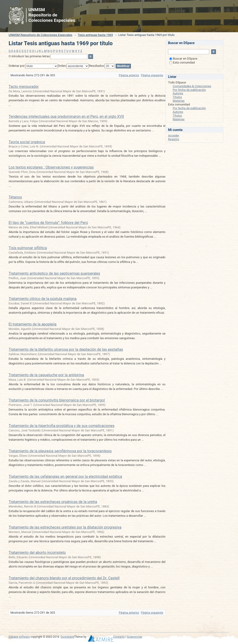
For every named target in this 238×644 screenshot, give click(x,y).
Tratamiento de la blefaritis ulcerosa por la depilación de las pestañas (66, 349)
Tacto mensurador (24, 87)
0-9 (11, 51)
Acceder (174, 135)
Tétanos (15, 197)
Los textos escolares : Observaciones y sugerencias (51, 167)
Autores (178, 93)
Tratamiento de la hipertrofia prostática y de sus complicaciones (62, 426)
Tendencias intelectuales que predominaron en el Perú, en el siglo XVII (66, 116)
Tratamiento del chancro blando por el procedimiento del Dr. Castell (64, 578)
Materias (179, 101)
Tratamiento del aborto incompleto (37, 553)
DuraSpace (67, 637)
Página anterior (129, 75)
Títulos (177, 97)
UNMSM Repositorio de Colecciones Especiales (40, 35)
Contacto (119, 637)
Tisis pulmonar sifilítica (28, 248)
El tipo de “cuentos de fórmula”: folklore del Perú (48, 223)
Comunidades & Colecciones (192, 86)
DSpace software (19, 637)
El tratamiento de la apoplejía (33, 324)
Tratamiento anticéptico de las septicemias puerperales (54, 273)
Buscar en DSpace (183, 59)
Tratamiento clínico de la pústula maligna (43, 299)
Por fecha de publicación (189, 90)
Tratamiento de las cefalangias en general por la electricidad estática (65, 477)
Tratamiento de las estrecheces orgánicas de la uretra (53, 502)
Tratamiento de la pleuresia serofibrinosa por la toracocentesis (60, 451)
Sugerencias (135, 637)
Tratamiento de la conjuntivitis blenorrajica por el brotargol (57, 400)
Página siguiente (152, 75)
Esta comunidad (182, 62)
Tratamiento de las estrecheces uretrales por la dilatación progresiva (65, 527)
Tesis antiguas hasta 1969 (95, 35)
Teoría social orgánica (27, 142)
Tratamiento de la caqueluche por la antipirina (46, 375)
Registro (174, 139)
